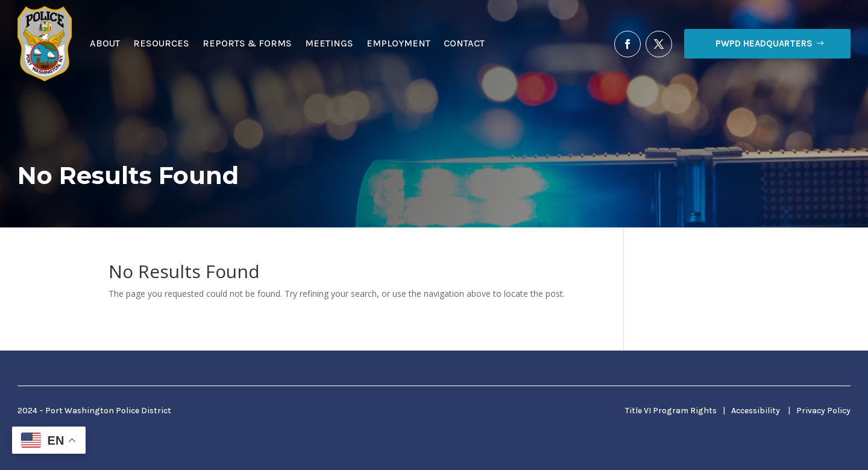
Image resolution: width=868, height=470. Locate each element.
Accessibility (756, 411)
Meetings (329, 43)
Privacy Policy (823, 411)
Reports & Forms (247, 43)
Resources (161, 43)
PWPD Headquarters (764, 43)
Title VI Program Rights (671, 411)
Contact (464, 43)
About (105, 43)
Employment (398, 43)
